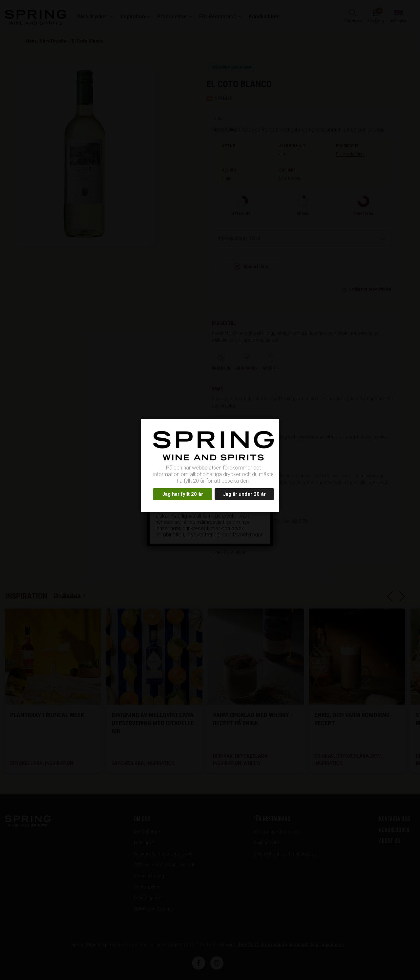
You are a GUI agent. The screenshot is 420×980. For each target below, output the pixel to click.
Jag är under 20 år (244, 494)
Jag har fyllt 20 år (183, 494)
